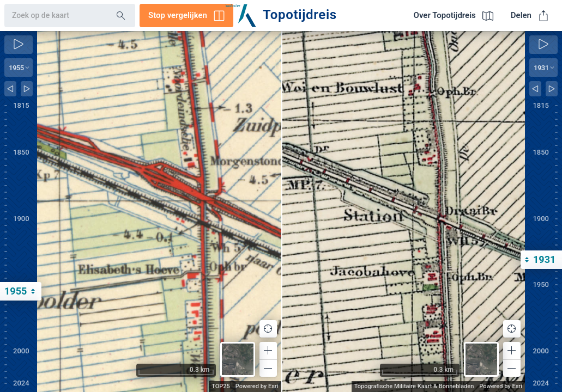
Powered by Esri (257, 386)
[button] (268, 351)
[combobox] (52, 16)
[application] (159, 212)
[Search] (121, 16)
